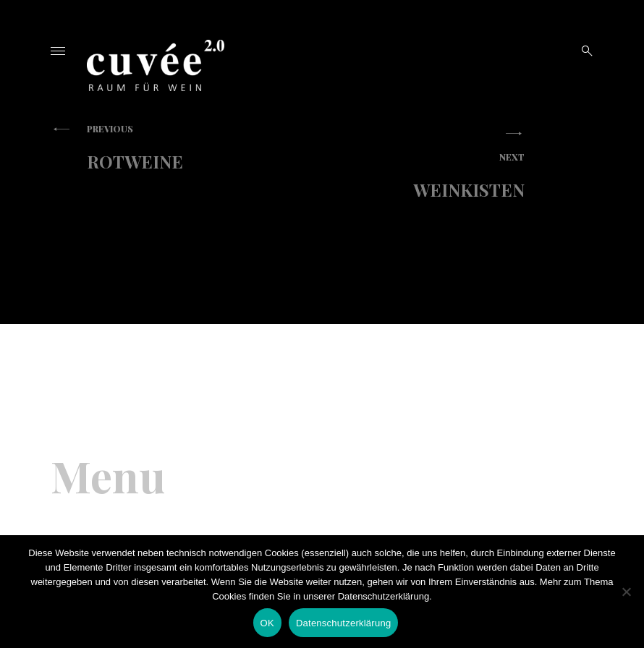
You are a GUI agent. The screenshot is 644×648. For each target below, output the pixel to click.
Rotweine (181, 148)
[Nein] (626, 592)
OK (267, 623)
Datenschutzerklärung (343, 623)
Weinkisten (431, 176)
